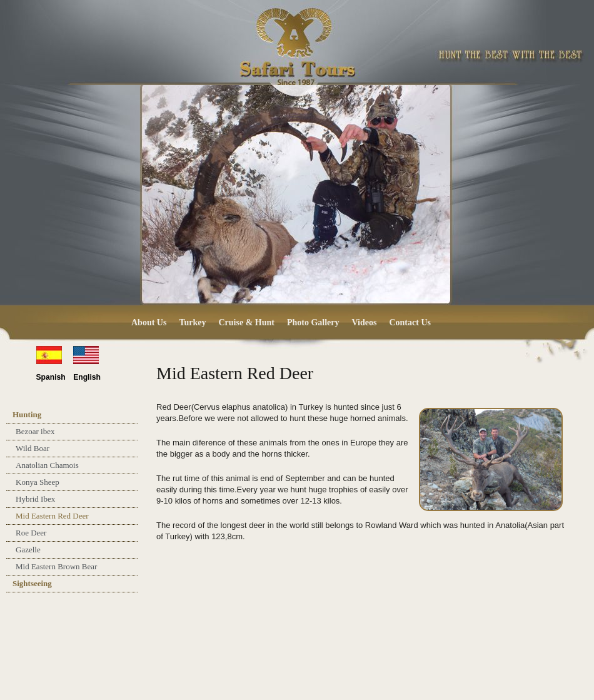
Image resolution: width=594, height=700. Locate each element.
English (87, 377)
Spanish (51, 377)
